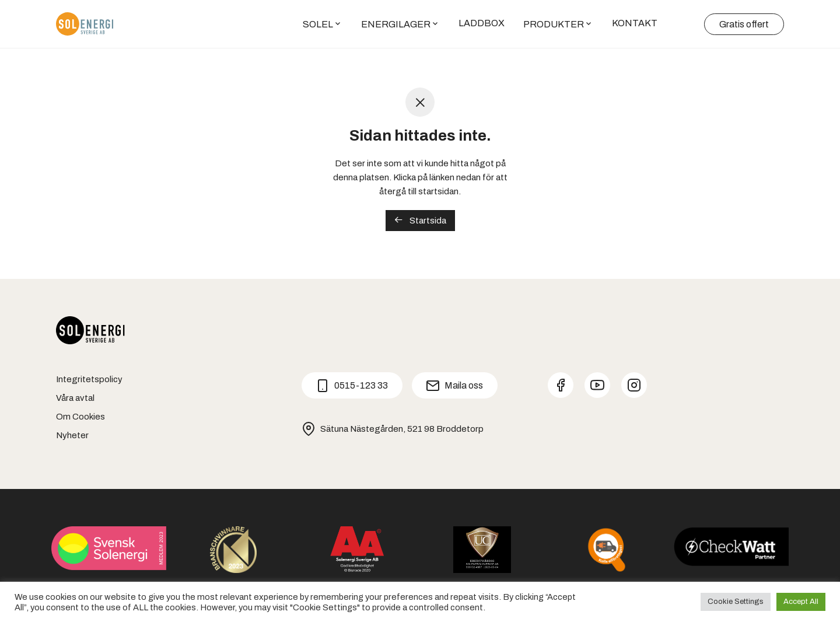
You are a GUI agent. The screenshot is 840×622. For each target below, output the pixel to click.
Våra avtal (75, 398)
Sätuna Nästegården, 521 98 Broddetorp (393, 429)
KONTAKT (635, 23)
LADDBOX (482, 23)
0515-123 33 (352, 386)
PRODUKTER (554, 24)
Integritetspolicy (89, 379)
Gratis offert (744, 24)
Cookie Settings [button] (736, 602)
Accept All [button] (801, 602)
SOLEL (318, 24)
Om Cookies (80, 417)
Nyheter (72, 435)
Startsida (420, 220)
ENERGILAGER (396, 24)
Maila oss (454, 386)
